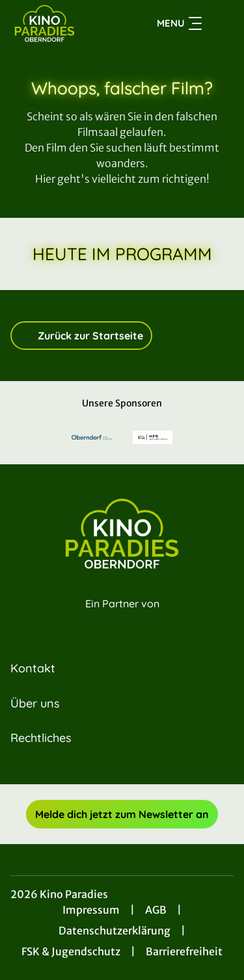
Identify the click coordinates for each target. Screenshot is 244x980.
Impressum (91, 910)
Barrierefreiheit (184, 951)
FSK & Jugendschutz (71, 951)
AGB (156, 910)
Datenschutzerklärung (115, 931)
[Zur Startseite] (58, 23)
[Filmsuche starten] (221, 23)
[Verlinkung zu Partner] (92, 437)
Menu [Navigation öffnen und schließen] (179, 23)
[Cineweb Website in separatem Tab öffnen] (122, 618)
